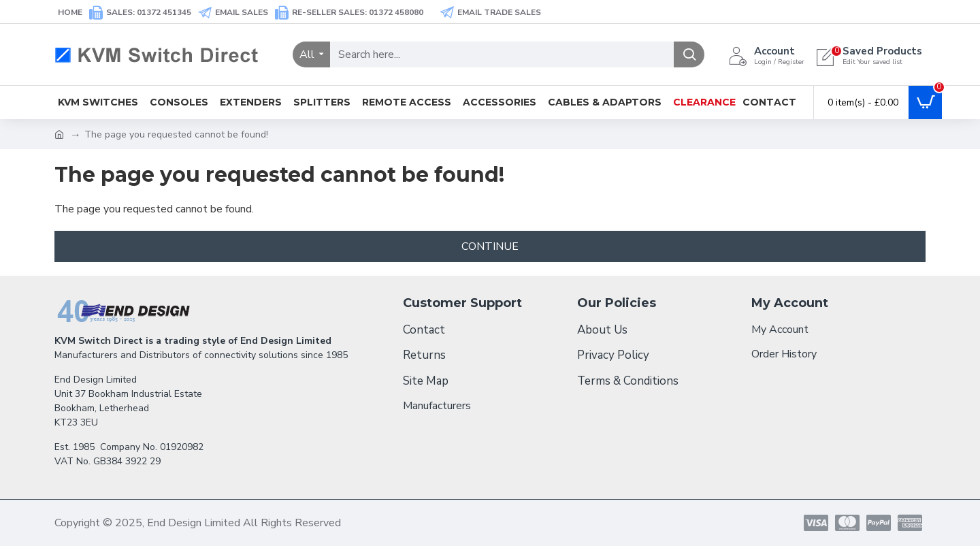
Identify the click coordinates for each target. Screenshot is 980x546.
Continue (490, 246)
